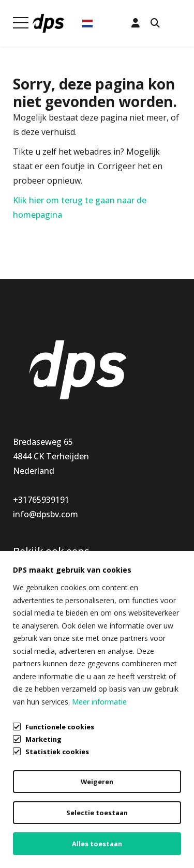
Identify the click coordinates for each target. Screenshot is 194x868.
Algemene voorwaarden (59, 796)
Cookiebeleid (38, 835)
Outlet (26, 636)
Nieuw (26, 607)
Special (26, 622)
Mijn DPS (115, 593)
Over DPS (116, 622)
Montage (31, 593)
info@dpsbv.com (46, 514)
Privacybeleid (38, 815)
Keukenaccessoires (50, 578)
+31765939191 (41, 500)
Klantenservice (126, 578)
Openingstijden (128, 607)
